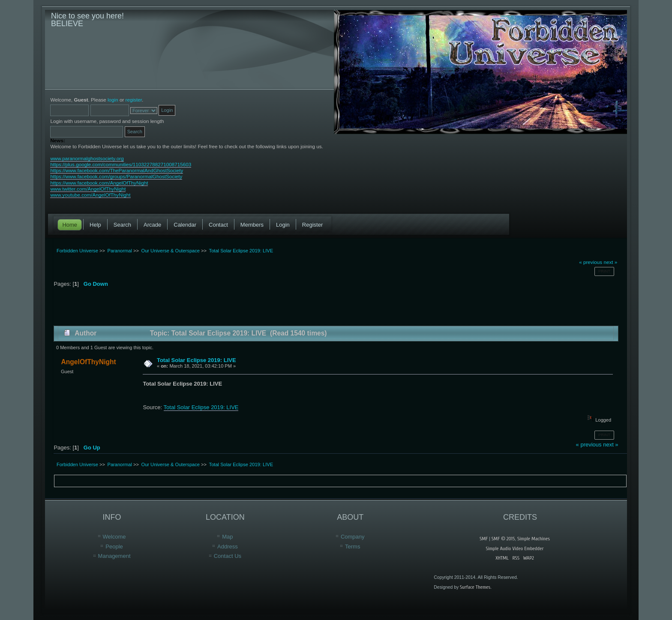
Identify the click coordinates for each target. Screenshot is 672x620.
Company (353, 537)
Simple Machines (534, 539)
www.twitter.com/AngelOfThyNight (88, 189)
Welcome (114, 537)
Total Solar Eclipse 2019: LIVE (196, 360)
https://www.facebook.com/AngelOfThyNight (99, 183)
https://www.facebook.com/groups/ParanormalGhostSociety (116, 176)
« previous (591, 262)
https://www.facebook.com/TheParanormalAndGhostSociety (117, 170)
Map (227, 537)
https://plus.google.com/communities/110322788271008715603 (121, 164)
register (134, 100)
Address (228, 547)
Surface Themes (475, 587)
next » (610, 262)
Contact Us (228, 556)
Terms (352, 547)
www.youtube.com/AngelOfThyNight (90, 195)
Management (114, 556)
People (114, 547)
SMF (484, 539)
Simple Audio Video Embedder (514, 548)
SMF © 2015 (503, 539)
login (113, 100)
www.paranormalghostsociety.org (87, 158)
